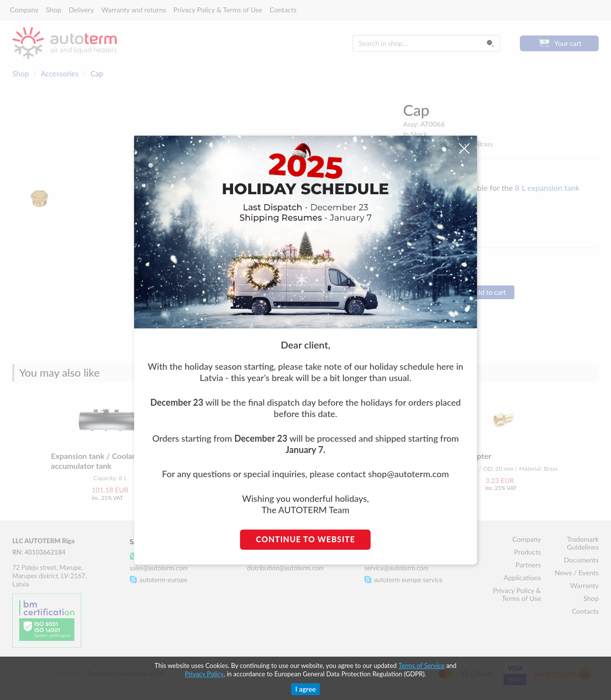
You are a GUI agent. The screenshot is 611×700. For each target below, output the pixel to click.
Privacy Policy (204, 674)
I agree (305, 689)
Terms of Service (421, 665)
